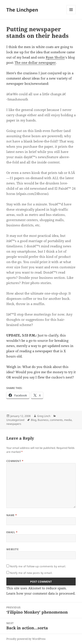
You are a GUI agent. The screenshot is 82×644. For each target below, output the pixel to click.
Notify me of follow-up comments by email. (38, 566)
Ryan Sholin (55, 57)
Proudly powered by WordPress (26, 639)
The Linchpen (22, 10)
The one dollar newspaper (35, 62)
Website (12, 549)
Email (12, 532)
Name (12, 515)
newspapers (14, 424)
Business (43, 420)
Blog (34, 420)
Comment (15, 461)
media (68, 420)
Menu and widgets (71, 14)
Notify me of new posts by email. (31, 573)
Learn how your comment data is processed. (41, 593)
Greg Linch (44, 416)
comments (56, 420)
